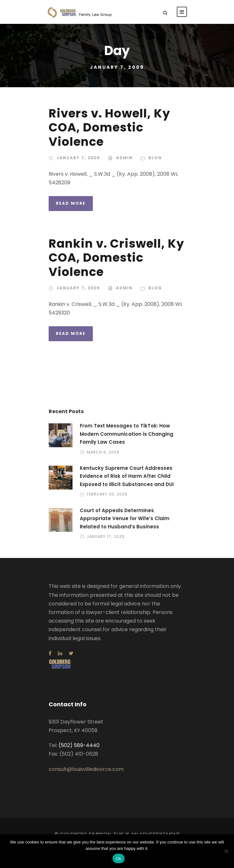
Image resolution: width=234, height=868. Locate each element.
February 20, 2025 (107, 494)
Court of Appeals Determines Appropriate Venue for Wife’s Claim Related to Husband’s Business (125, 519)
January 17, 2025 (106, 536)
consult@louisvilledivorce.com (86, 769)
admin (124, 158)
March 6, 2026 (103, 452)
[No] (226, 851)
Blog (155, 158)
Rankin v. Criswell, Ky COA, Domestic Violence (116, 258)
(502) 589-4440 (79, 745)
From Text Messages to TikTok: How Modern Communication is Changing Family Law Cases (127, 434)
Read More (71, 203)
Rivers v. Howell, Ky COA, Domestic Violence (109, 127)
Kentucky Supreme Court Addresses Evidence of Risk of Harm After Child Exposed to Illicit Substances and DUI (127, 476)
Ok (118, 859)
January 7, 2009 (78, 158)
